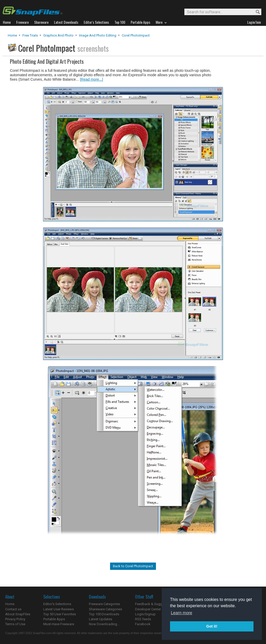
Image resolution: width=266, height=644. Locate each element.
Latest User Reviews (59, 609)
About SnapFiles (18, 614)
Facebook (143, 624)
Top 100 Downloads (104, 614)
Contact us (13, 609)
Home (12, 35)
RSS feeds (143, 619)
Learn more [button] (182, 613)
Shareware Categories (105, 609)
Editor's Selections (57, 604)
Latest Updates (101, 619)
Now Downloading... (104, 624)
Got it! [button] (212, 626)
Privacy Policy (15, 619)
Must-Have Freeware (59, 624)
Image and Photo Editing (98, 35)
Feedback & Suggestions (154, 604)
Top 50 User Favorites (60, 614)
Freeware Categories (104, 604)
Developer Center (148, 609)
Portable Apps (54, 619)
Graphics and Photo (58, 35)
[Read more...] (91, 79)
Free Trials (30, 35)
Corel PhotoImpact (136, 35)
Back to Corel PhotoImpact (133, 566)
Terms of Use (15, 624)
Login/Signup (145, 614)
